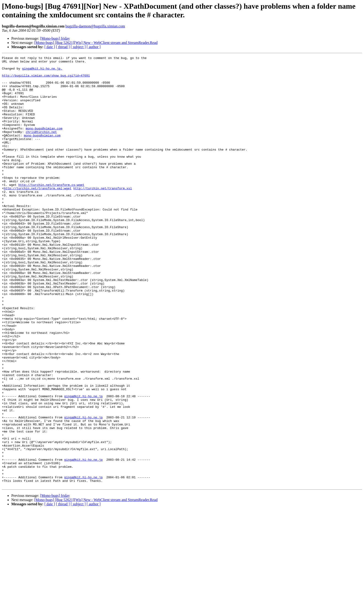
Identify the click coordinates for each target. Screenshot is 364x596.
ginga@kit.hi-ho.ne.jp (83, 464)
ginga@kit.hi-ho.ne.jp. (42, 71)
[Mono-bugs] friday (55, 38)
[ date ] (50, 47)
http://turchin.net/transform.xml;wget (38, 215)
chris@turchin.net (41, 147)
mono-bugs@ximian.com (44, 143)
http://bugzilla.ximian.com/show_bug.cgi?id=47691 (46, 80)
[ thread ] (63, 47)
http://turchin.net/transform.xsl (103, 215)
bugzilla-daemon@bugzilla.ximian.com (95, 26)
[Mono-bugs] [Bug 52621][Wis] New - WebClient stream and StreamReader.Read (96, 43)
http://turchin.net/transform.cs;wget (51, 211)
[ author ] (94, 47)
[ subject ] (78, 47)
